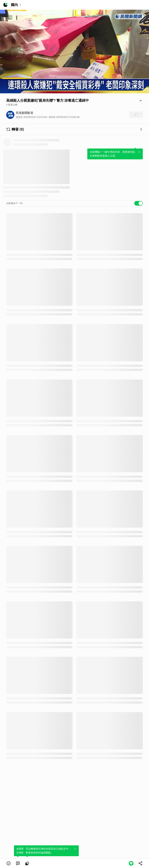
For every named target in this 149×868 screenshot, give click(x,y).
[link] (18, 863)
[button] (9, 863)
